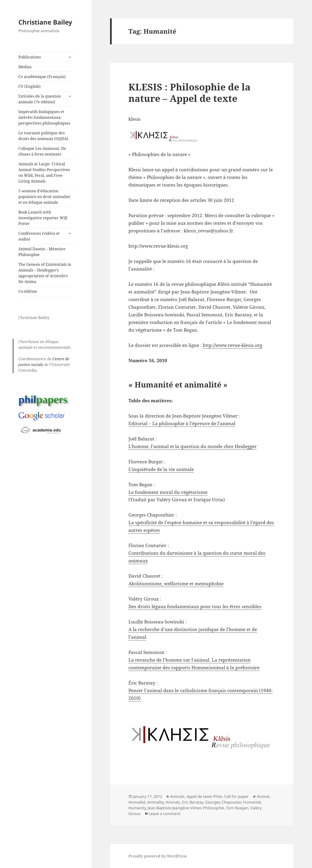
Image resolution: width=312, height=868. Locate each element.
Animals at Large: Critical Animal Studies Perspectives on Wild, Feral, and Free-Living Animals (44, 173)
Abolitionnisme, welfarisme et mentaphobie (176, 584)
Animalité (137, 802)
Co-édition (28, 291)
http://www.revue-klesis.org (232, 345)
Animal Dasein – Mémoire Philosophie (42, 252)
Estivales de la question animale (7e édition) (40, 99)
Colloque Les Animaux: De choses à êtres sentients (42, 151)
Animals (177, 796)
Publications (30, 57)
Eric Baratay (193, 802)
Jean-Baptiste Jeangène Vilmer (174, 808)
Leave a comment (165, 814)
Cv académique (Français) (42, 77)
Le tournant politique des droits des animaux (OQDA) (43, 136)
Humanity (137, 808)
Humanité (252, 802)
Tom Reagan (237, 808)
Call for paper (236, 796)
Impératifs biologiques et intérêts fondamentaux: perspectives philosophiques (44, 117)
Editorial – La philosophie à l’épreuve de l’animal (182, 424)
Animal (263, 796)
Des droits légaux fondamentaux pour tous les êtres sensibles (195, 607)
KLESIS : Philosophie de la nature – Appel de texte (189, 92)
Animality (156, 802)
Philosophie (214, 808)
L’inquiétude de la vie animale (161, 469)
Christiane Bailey (45, 22)
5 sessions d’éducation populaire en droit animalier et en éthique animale (45, 197)
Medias (25, 67)
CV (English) (29, 86)
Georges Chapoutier (223, 802)
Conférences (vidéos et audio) (39, 236)
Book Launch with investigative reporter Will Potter (43, 218)
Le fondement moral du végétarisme (168, 492)
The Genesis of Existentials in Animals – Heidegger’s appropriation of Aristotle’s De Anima (45, 273)
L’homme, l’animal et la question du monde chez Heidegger (193, 446)
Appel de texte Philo (204, 796)
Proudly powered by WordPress (158, 856)
